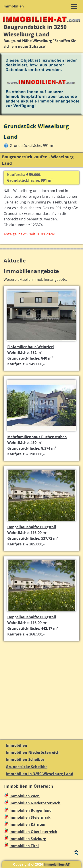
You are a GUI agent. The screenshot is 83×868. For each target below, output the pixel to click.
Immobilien (14, 6)
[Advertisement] (41, 688)
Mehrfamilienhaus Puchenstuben (37, 437)
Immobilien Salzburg (28, 839)
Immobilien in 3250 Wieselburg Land (40, 774)
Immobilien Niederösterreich (33, 752)
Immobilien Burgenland (31, 810)
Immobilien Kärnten (27, 824)
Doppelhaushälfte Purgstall (32, 527)
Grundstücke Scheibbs (27, 767)
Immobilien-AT (57, 864)
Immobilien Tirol (24, 846)
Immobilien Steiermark (30, 817)
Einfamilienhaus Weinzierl (31, 347)
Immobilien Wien (25, 796)
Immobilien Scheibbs (25, 759)
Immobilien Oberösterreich (33, 832)
